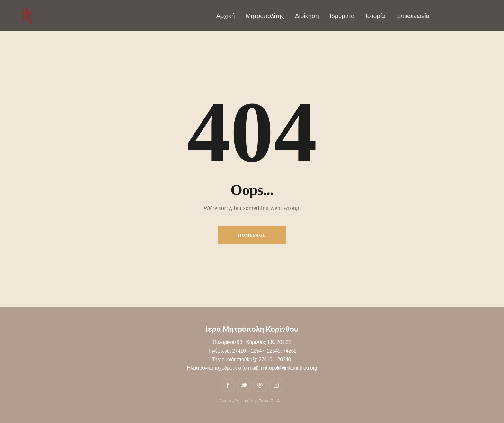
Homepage (252, 235)
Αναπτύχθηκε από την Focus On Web (252, 401)
